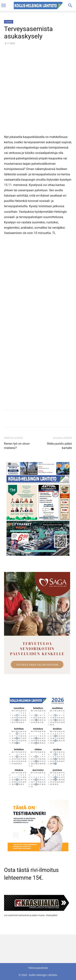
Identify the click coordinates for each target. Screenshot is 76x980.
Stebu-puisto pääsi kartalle (59, 446)
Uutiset (9, 22)
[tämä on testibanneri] (38, 850)
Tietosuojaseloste (38, 968)
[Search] (70, 6)
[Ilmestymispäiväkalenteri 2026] (38, 790)
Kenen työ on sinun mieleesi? (17, 446)
